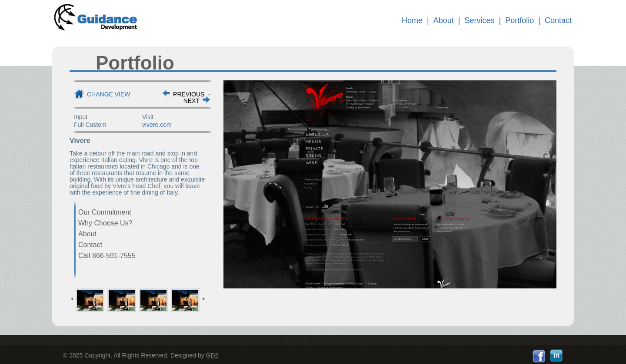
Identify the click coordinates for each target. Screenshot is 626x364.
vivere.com (157, 125)
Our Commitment (105, 212)
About (444, 20)
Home (412, 20)
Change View (109, 94)
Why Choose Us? (105, 223)
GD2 (212, 355)
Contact (558, 20)
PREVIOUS (189, 94)
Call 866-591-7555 (107, 256)
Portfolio (519, 20)
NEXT (191, 101)
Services (480, 20)
